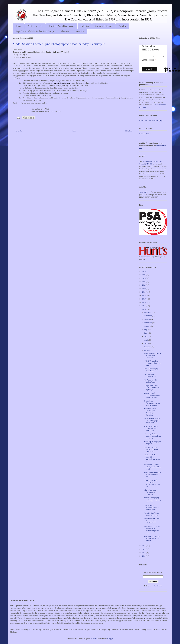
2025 (144, 271)
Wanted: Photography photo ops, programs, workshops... (152, 500)
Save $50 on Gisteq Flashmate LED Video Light (151, 428)
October (147, 319)
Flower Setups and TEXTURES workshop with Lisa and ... (152, 483)
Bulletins (85, 26)
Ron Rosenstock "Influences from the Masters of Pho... (152, 395)
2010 (144, 556)
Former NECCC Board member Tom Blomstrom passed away (152, 530)
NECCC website (35, 26)
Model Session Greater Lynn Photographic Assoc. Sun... (152, 420)
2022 (144, 282)
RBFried (94, 639)
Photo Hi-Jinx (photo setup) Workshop (151, 514)
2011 (144, 553)
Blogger (110, 639)
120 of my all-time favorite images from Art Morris (152, 436)
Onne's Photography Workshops (151, 370)
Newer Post (19, 131)
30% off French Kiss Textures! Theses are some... (152, 363)
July (146, 330)
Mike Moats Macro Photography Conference (150, 492)
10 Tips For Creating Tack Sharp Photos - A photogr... (152, 388)
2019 (144, 292)
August (147, 326)
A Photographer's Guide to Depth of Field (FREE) (152, 474)
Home (19, 26)
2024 (144, 275)
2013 (144, 546)
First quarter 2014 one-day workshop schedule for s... (152, 521)
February (148, 347)
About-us (65, 31)
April (146, 340)
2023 (144, 278)
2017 (144, 299)
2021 (144, 285)
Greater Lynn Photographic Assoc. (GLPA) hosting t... (152, 403)
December (148, 312)
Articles (122, 26)
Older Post (129, 131)
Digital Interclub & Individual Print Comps (35, 31)
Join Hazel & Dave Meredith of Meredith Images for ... (152, 458)
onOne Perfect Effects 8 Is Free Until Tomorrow (152, 355)
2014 (144, 309)
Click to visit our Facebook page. (151, 120)
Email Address (149, 60)
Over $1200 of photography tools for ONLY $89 (151, 507)
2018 (144, 295)
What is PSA (144, 192)
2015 (144, 306)
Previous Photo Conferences (62, 26)
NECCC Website (145, 134)
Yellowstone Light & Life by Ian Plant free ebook (152, 467)
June (146, 333)
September (148, 323)
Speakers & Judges (104, 26)
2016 (144, 302)
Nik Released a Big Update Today (151, 381)
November (148, 316)
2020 (144, 289)
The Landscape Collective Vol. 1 (151, 375)
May (146, 336)
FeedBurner (158, 586)
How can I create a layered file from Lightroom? (151, 449)
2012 (144, 549)
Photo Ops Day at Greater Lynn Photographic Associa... (150, 412)
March (147, 343)
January (147, 350)
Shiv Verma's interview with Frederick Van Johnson (152, 538)
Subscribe (80, 31)
